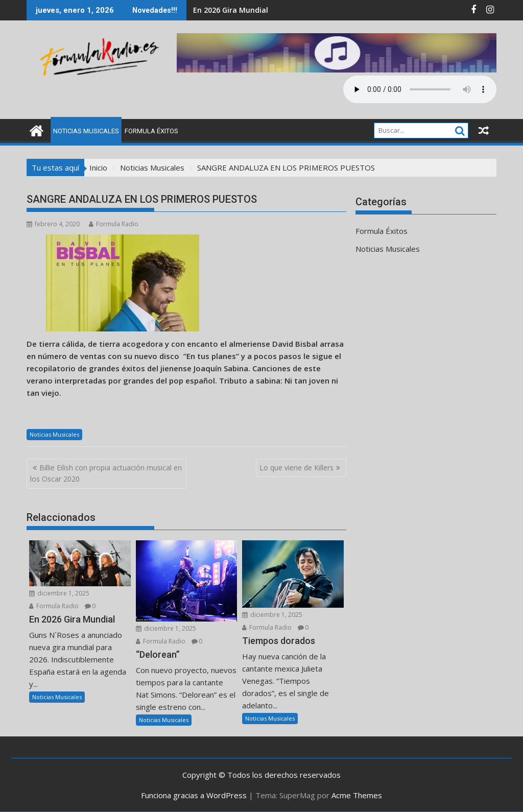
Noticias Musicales (86, 131)
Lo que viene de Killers (296, 468)
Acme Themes (357, 795)
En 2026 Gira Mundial (231, 10)
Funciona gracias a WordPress (194, 795)
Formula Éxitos (151, 131)
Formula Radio (114, 224)
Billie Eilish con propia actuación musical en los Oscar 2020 (106, 473)
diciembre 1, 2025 (59, 593)
